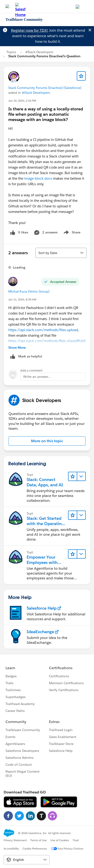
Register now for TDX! (30, 30)
